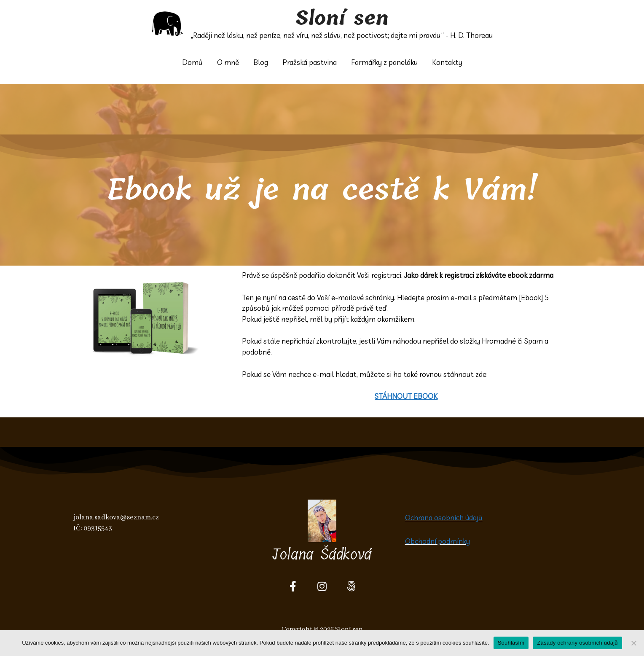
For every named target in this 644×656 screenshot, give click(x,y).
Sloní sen (342, 19)
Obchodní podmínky (437, 541)
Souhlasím (511, 643)
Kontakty (447, 62)
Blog (261, 62)
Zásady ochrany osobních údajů (577, 643)
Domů (192, 62)
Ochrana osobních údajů (444, 518)
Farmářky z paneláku (384, 62)
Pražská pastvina (310, 62)
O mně (228, 62)
